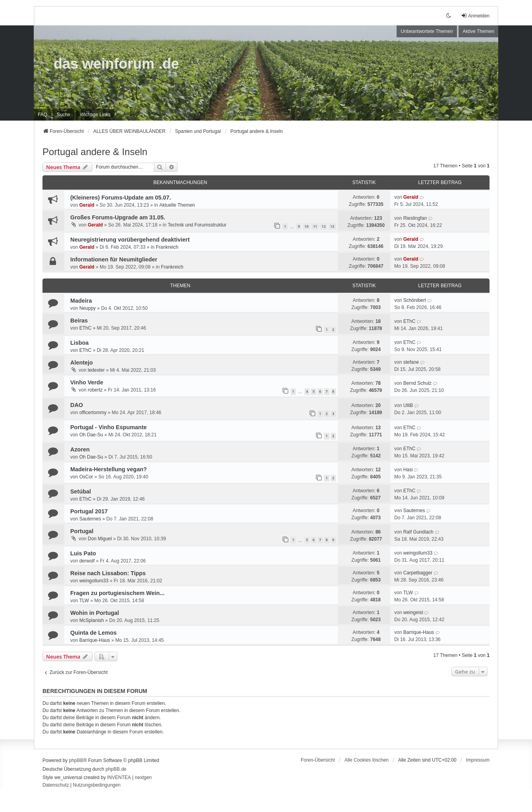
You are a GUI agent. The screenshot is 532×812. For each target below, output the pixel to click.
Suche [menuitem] (64, 115)
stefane (411, 362)
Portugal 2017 (89, 511)
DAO (77, 405)
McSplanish (92, 620)
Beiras (79, 321)
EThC (86, 328)
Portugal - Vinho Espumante (108, 427)
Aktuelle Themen (177, 205)
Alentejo (82, 363)
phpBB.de (116, 769)
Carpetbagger (418, 573)
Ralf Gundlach (418, 532)
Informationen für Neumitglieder (114, 259)
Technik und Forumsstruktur (197, 225)
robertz (95, 390)
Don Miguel (100, 539)
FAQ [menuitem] (42, 115)
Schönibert (415, 300)
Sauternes (90, 519)
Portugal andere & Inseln (95, 152)
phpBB (76, 760)
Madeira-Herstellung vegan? (109, 469)
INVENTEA (119, 777)
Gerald (87, 205)
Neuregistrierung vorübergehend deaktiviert (130, 240)
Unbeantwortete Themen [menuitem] (427, 31)
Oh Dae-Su (91, 435)
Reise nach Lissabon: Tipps (108, 573)
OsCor (86, 477)
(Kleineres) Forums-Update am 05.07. (121, 198)
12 (324, 226)
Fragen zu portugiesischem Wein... (117, 593)
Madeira (81, 301)
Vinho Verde (87, 382)
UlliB (408, 405)
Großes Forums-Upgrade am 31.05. (118, 217)
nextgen (144, 777)
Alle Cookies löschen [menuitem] (366, 760)
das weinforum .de (116, 64)
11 (315, 226)
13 (332, 226)
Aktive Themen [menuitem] (478, 31)
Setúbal (81, 491)
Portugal (82, 531)
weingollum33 (418, 553)
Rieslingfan (415, 218)
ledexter (96, 370)
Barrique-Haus (95, 640)
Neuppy (88, 308)
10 (306, 226)
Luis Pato (83, 553)
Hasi (408, 470)
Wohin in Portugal (95, 613)
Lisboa (79, 343)
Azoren (80, 449)
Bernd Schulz (417, 383)
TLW (84, 601)
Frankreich (167, 247)
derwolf (87, 561)
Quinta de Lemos (93, 633)
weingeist (413, 612)
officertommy (93, 413)
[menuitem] (95, 115)
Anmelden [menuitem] (475, 16)
